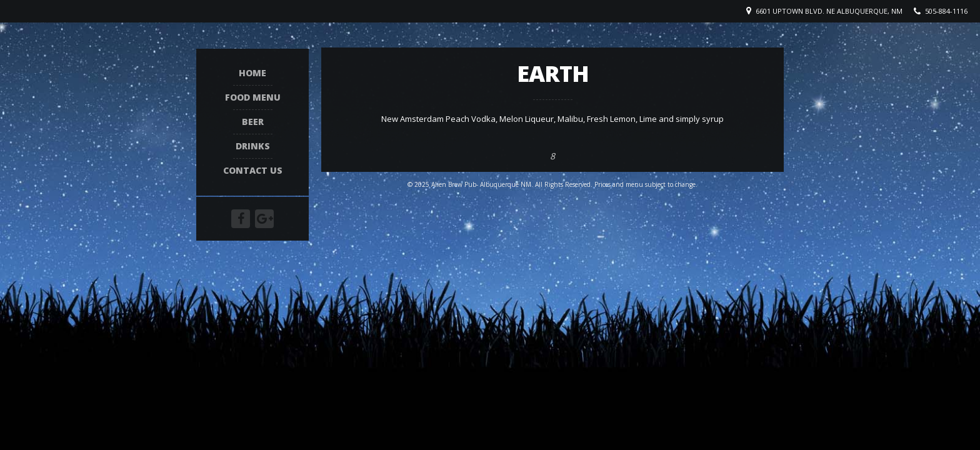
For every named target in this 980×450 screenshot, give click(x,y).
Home (252, 73)
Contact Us (253, 171)
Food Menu (253, 98)
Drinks (253, 147)
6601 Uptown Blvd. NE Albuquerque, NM (829, 11)
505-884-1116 (946, 11)
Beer (253, 122)
